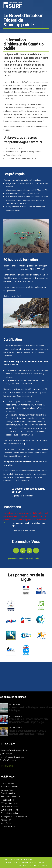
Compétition (42, 862)
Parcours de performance (29, 865)
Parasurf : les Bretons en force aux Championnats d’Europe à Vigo (29, 721)
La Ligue (8, 862)
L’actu (15, 862)
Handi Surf (45, 865)
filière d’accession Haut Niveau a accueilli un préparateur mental (28, 732)
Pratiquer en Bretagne (27, 862)
